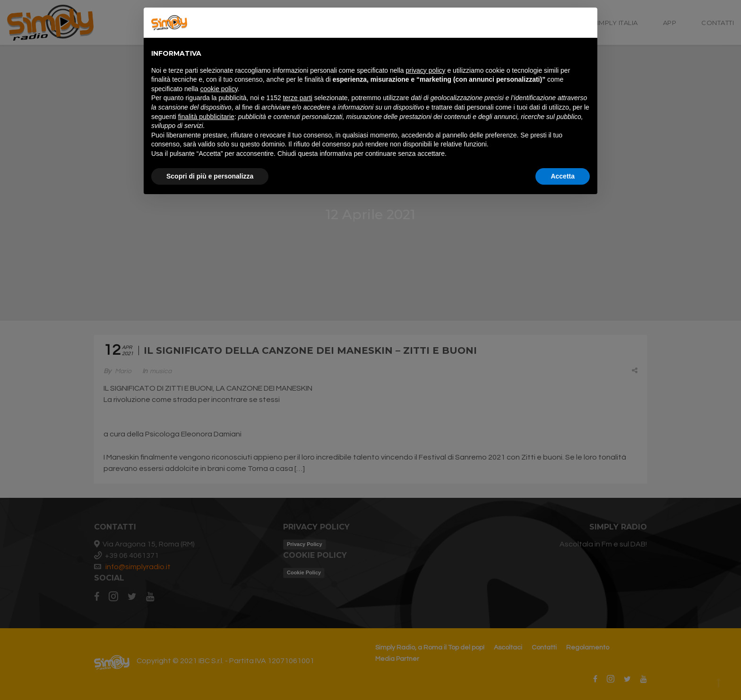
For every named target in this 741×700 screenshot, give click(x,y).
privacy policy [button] (426, 70)
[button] (585, 23)
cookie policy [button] (219, 89)
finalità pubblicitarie (206, 117)
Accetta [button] (563, 176)
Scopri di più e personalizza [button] (210, 176)
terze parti (298, 98)
